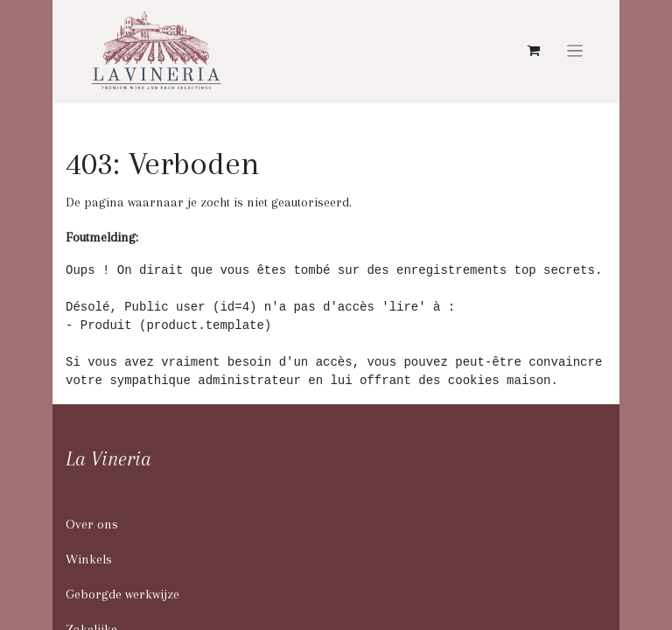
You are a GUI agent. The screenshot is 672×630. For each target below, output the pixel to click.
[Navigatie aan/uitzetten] (575, 51)
